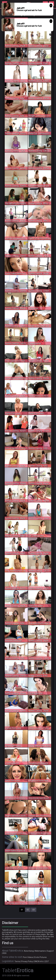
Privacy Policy (27, 961)
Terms (17, 961)
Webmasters (40, 951)
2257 (47, 961)
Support (50, 951)
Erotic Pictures (41, 957)
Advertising (29, 951)
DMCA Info (39, 961)
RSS (5, 953)
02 (28, 910)
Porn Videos (28, 957)
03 (34, 910)
